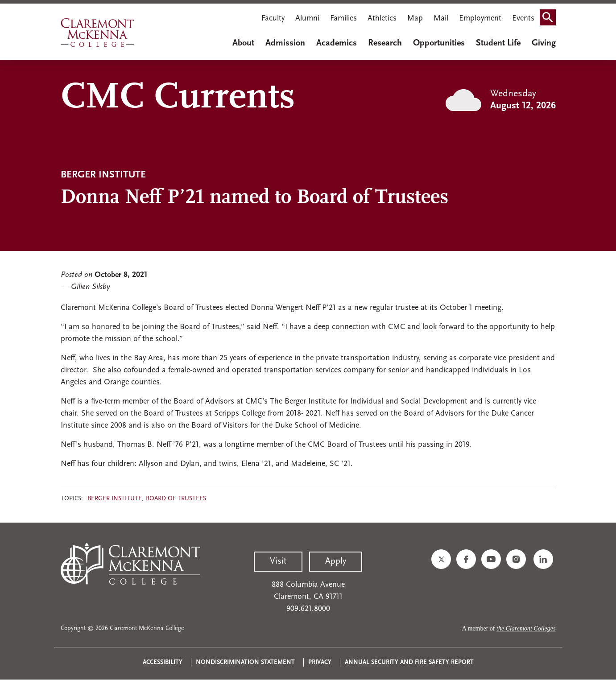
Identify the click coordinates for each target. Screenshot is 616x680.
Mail (441, 19)
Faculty (273, 19)
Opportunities (439, 43)
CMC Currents (178, 98)
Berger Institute (115, 499)
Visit (278, 561)
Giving (544, 43)
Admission (285, 43)
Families (343, 19)
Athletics (382, 19)
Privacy (320, 662)
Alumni (307, 19)
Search (550, 19)
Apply (336, 561)
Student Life (498, 43)
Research (385, 43)
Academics (337, 43)
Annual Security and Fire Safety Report (409, 662)
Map (415, 19)
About (243, 43)
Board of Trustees (176, 499)
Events (523, 19)
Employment (480, 19)
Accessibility (163, 662)
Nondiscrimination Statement (245, 662)
